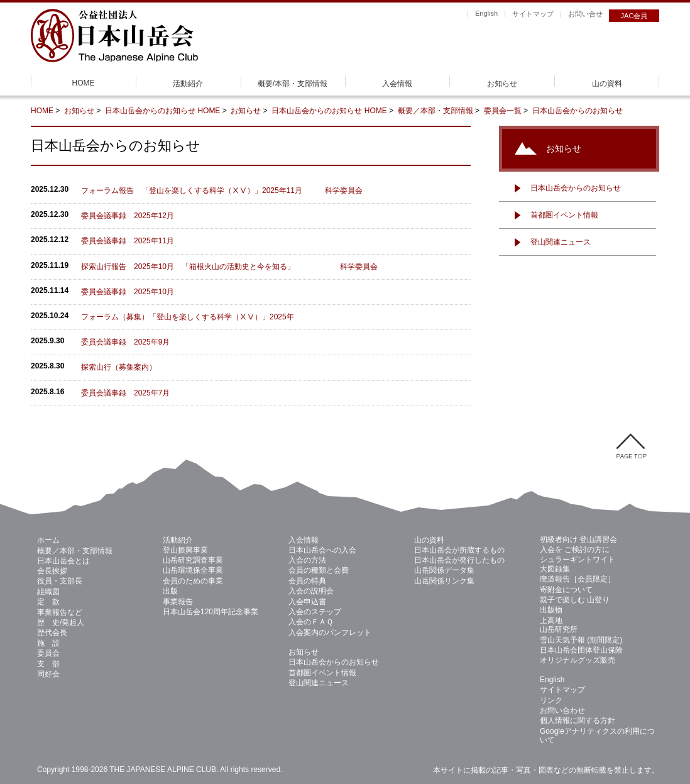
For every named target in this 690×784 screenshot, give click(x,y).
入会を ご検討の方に (575, 549)
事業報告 (178, 602)
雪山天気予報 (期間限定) (581, 640)
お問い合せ (585, 14)
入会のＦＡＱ (311, 622)
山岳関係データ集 (444, 570)
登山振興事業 (185, 550)
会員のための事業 (193, 581)
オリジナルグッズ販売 (578, 660)
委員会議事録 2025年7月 (125, 393)
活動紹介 (188, 84)
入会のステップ (315, 612)
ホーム (48, 540)
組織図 (48, 592)
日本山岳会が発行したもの (459, 560)
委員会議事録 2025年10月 (128, 292)
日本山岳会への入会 (322, 550)
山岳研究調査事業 (193, 560)
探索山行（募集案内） (123, 367)
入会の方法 (307, 560)
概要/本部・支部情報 (293, 84)
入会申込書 (307, 602)
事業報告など (60, 612)
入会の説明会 (311, 591)
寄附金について (566, 590)
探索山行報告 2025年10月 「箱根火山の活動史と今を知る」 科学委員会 (229, 267)
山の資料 (607, 84)
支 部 (48, 664)
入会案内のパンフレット (330, 632)
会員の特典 (307, 581)
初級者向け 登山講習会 (578, 539)
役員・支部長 (60, 581)
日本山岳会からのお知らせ (151, 111)
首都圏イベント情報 (564, 215)
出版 (170, 591)
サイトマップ (533, 14)
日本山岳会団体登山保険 (581, 650)
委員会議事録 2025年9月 (125, 342)
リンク (551, 700)
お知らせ (502, 84)
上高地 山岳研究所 (559, 625)
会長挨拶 (52, 571)
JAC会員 (634, 16)
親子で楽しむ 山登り (575, 600)
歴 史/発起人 (61, 622)
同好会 (48, 674)
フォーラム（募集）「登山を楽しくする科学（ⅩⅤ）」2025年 (188, 317)
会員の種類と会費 (319, 570)
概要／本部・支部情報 (435, 111)
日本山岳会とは (63, 561)
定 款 (48, 602)
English (486, 13)
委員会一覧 (503, 111)
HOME (84, 83)
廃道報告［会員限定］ (578, 579)
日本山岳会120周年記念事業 (211, 612)
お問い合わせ (562, 710)
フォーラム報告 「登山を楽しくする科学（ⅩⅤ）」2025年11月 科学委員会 (222, 190)
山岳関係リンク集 (444, 581)
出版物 (551, 610)
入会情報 (397, 84)
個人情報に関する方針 (578, 721)
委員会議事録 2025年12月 (128, 216)
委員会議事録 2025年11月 (128, 241)
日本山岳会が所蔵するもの (459, 550)
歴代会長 (52, 632)
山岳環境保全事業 (193, 570)
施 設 (48, 643)
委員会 (48, 653)
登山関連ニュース (561, 242)
